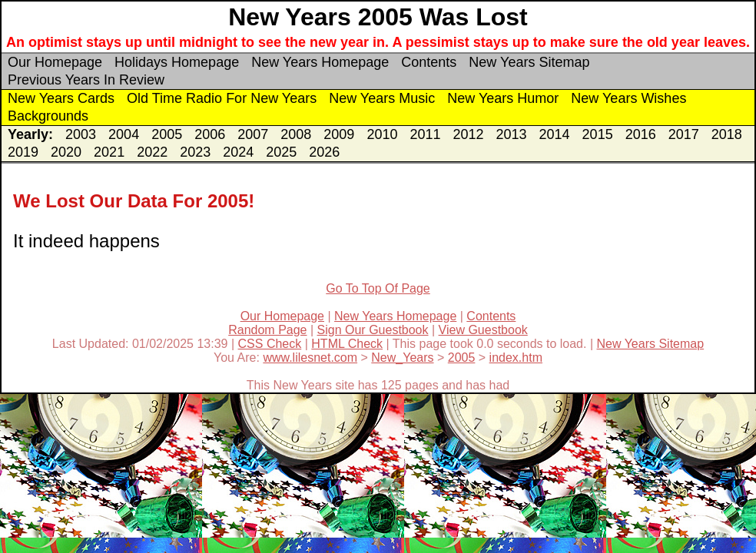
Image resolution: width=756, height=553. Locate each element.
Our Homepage (55, 62)
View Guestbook (483, 330)
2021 (109, 152)
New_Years (402, 358)
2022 (152, 152)
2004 (124, 134)
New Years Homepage (320, 62)
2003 (81, 134)
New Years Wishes (628, 98)
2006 (210, 134)
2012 (468, 134)
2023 (195, 152)
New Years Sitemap (529, 62)
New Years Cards (61, 98)
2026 (324, 152)
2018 (727, 134)
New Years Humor (503, 98)
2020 (66, 152)
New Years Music (382, 98)
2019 (23, 152)
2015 (598, 134)
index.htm (516, 358)
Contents (429, 62)
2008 (296, 134)
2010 (382, 134)
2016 (641, 134)
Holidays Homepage (177, 62)
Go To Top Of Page (378, 288)
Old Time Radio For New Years (222, 98)
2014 (555, 134)
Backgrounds (48, 116)
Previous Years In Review (86, 80)
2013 (512, 134)
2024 (238, 152)
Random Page (267, 330)
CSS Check (270, 344)
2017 (684, 134)
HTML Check (347, 344)
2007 (253, 134)
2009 (339, 134)
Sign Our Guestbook (373, 330)
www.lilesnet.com (310, 358)
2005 (167, 134)
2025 (281, 152)
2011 (425, 134)
